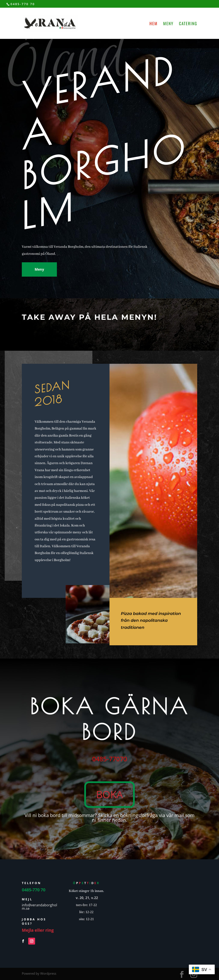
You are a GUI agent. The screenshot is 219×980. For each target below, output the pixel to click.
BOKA (109, 794)
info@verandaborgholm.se (39, 907)
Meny (168, 24)
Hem (154, 24)
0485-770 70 (23, 4)
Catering (188, 24)
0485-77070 (110, 759)
